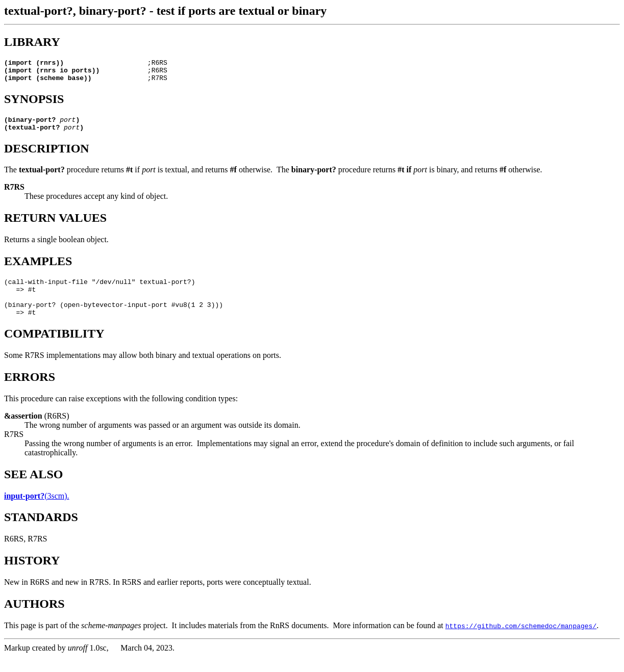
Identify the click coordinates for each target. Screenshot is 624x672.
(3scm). (37, 511)
